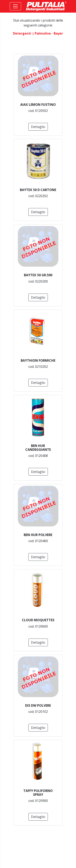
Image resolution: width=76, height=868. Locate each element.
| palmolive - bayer (48, 33)
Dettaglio (38, 127)
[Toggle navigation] (15, 6)
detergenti (22, 33)
